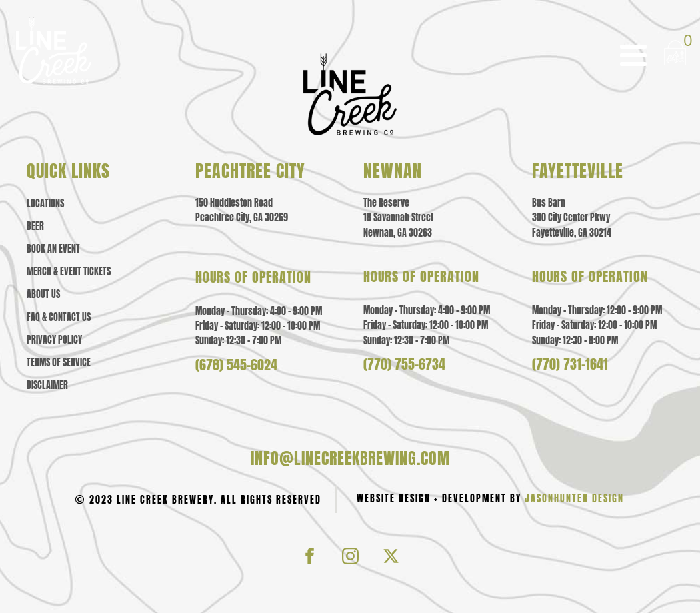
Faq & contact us (59, 318)
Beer (35, 227)
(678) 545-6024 (236, 365)
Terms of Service (59, 363)
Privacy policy (54, 340)
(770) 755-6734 (404, 364)
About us (43, 295)
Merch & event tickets (69, 272)
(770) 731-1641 (570, 364)
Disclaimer (47, 386)
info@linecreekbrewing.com (350, 458)
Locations (45, 204)
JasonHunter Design (574, 499)
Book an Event (53, 249)
